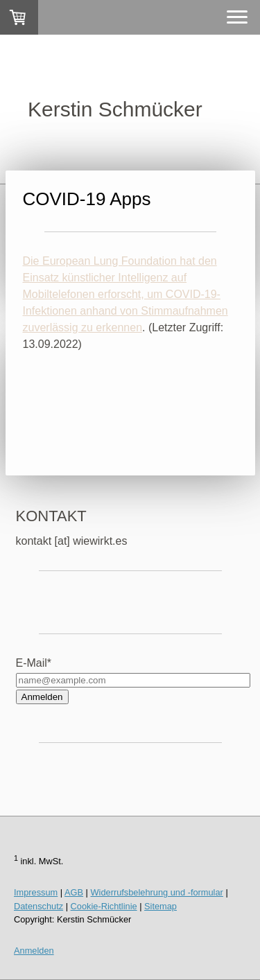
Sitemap (161, 906)
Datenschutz (38, 906)
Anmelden (42, 697)
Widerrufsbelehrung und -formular (157, 892)
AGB (74, 892)
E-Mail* (34, 663)
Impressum (36, 892)
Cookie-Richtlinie (104, 906)
